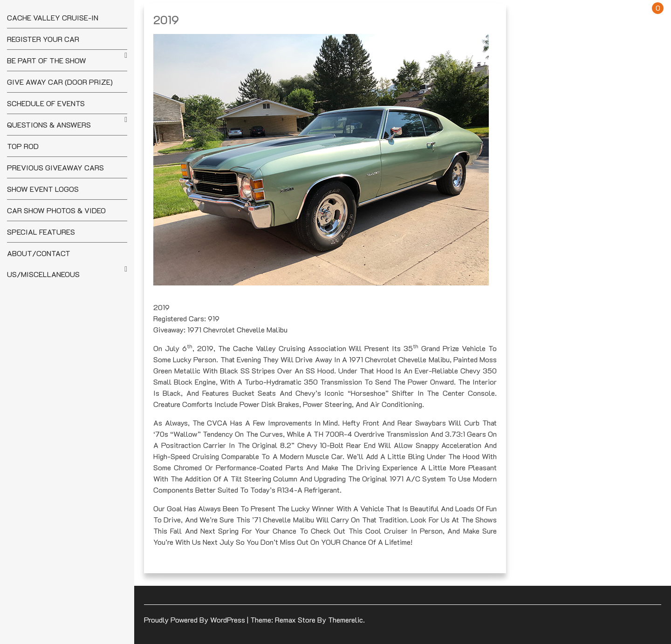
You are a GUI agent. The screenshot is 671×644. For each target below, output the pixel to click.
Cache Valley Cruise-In (53, 17)
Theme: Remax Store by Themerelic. (308, 620)
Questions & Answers (49, 125)
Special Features (41, 232)
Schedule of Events (46, 103)
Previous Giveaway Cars (55, 167)
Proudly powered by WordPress (195, 620)
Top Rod (23, 146)
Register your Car (43, 39)
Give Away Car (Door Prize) (60, 82)
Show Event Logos (43, 189)
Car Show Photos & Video (56, 210)
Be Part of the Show (47, 60)
